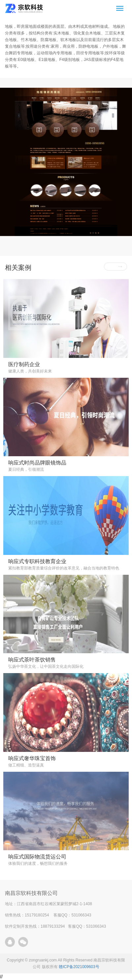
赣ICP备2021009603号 (79, 967)
